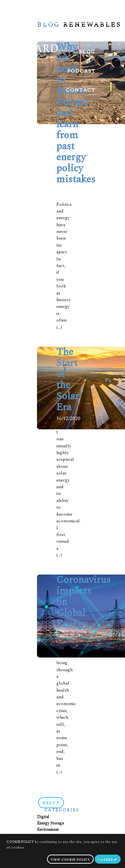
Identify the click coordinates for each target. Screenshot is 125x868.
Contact (81, 90)
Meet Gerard (74, 33)
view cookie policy (70, 860)
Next (51, 803)
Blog (87, 52)
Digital (43, 817)
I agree (108, 860)
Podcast (81, 71)
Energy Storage (50, 823)
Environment (48, 830)
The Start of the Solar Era (68, 380)
